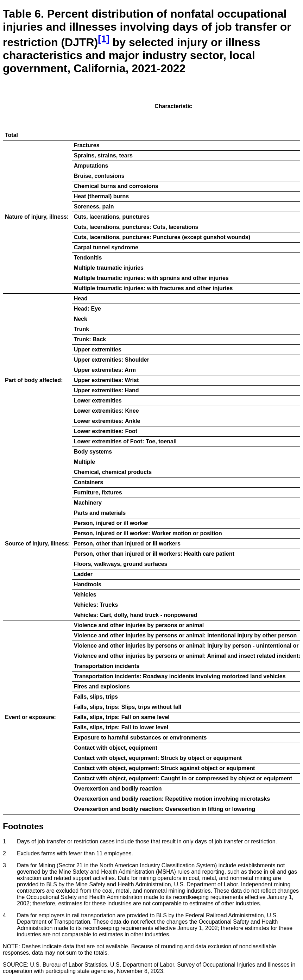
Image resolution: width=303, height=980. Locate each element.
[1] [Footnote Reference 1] (104, 39)
